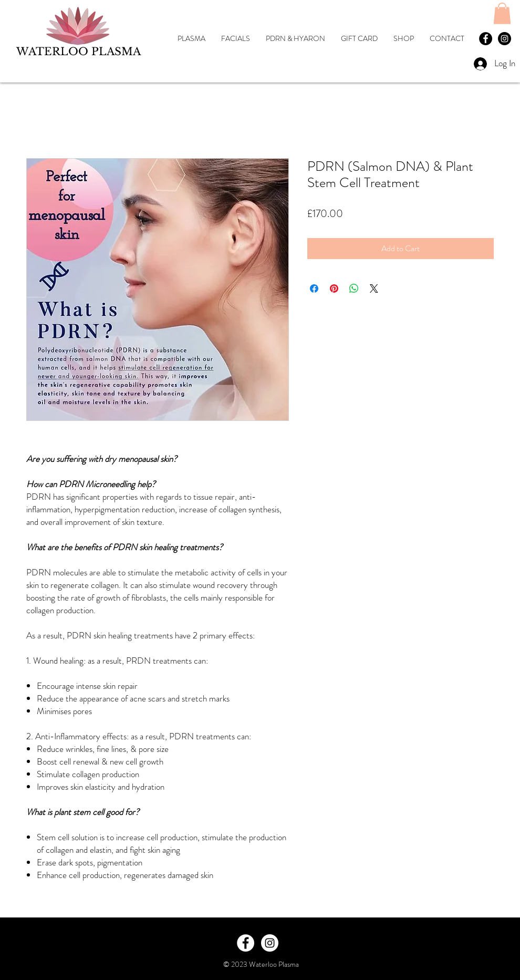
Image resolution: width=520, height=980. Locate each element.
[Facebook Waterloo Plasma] (486, 39)
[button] (502, 13)
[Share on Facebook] (314, 288)
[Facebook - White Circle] (246, 943)
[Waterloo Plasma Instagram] (505, 39)
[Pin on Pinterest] (334, 288)
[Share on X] (374, 288)
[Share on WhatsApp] (354, 288)
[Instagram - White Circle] (270, 943)
